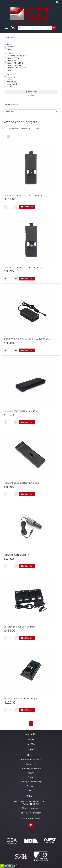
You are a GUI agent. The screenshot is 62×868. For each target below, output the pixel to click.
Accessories (14, 128)
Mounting (11, 82)
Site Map (31, 744)
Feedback (31, 786)
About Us (31, 755)
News (31, 773)
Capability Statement (31, 768)
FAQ (31, 790)
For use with (10, 53)
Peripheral (12, 84)
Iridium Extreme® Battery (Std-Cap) (23, 267)
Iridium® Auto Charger (16, 555)
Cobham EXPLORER (16, 56)
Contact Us (31, 764)
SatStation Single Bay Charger (20, 698)
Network (9, 44)
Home (4, 128)
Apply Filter (31, 92)
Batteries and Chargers (30, 128)
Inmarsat (11, 47)
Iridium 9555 (13, 58)
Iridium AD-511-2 (15, 63)
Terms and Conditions (31, 759)
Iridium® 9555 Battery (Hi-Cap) (21, 411)
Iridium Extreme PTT (17, 68)
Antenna (11, 77)
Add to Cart (27, 207)
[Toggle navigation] (7, 28)
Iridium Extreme (14, 65)
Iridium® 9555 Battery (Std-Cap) (22, 483)
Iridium (10, 49)
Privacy (31, 777)
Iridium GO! (12, 70)
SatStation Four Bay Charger (20, 627)
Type (7, 75)
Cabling (11, 79)
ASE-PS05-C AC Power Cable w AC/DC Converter (30, 339)
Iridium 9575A (14, 61)
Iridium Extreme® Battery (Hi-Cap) (23, 195)
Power (10, 87)
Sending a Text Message (31, 782)
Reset (31, 96)
